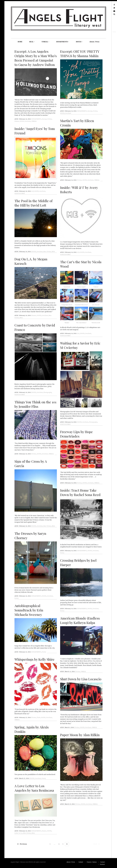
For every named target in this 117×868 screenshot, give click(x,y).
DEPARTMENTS (62, 42)
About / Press (94, 42)
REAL (31, 42)
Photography (48, 392)
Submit (81, 862)
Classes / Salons (92, 862)
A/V (33, 191)
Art (78, 333)
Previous (22, 844)
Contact (103, 862)
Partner (102, 864)
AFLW (17, 119)
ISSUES (79, 42)
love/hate (28, 121)
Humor (17, 121)
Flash (39, 717)
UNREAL (45, 42)
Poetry (62, 553)
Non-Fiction (47, 252)
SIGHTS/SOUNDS (20, 193)
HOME (20, 42)
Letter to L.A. (19, 833)
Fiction (50, 119)
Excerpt (44, 119)
